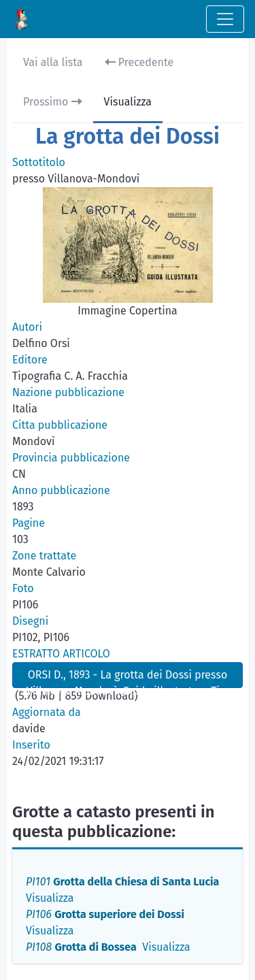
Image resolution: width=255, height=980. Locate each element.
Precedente (139, 62)
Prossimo (53, 102)
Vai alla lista (53, 62)
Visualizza (128, 102)
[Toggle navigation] (225, 19)
